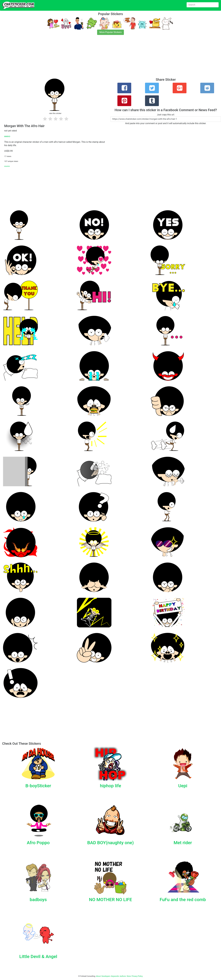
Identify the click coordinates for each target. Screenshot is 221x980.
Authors (123, 976)
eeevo (7, 136)
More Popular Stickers (111, 32)
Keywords (115, 976)
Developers (106, 976)
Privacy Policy (137, 976)
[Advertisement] (85, 58)
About (98, 976)
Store (129, 976)
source (7, 166)
